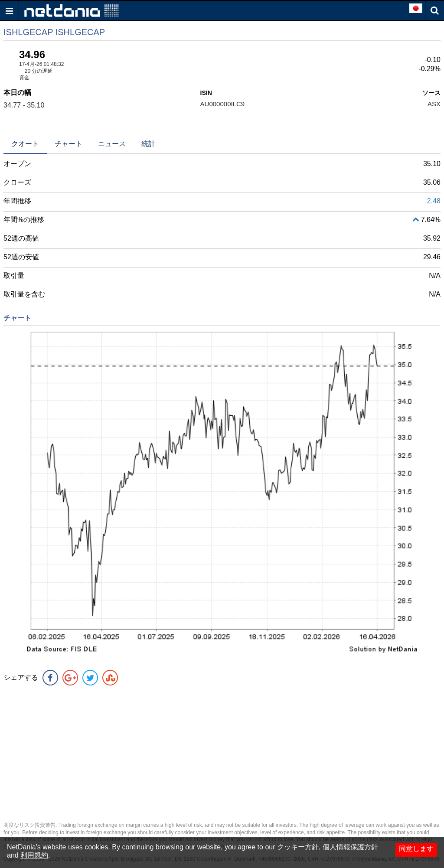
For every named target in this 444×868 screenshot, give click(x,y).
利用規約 (34, 855)
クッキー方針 (298, 847)
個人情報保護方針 (350, 847)
